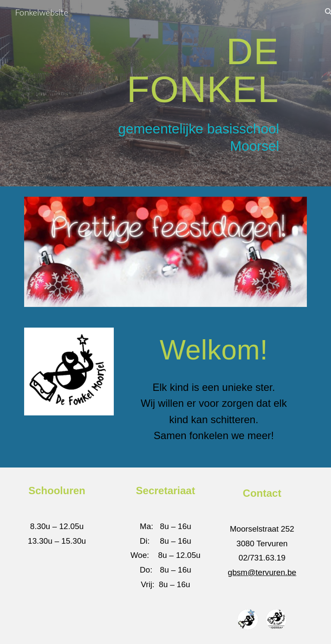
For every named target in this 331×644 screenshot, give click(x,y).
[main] (189, 70)
